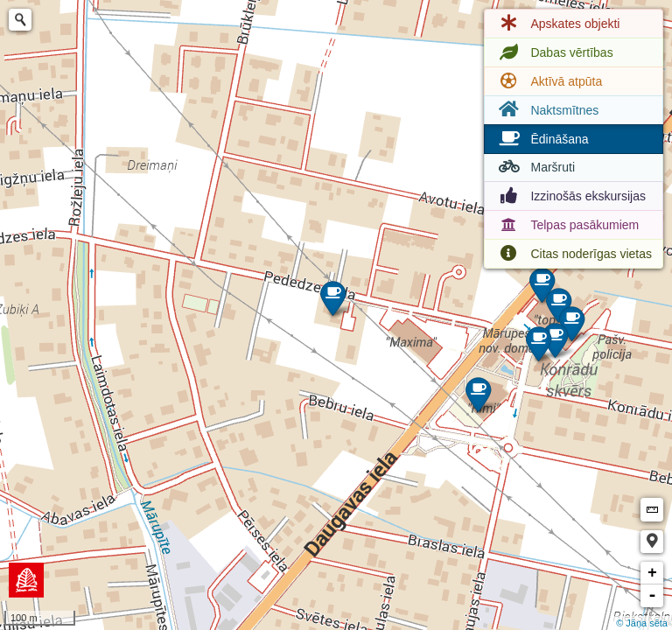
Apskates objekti (557, 24)
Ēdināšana (542, 139)
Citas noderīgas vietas (574, 254)
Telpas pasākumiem (567, 225)
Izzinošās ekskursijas (570, 196)
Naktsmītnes (547, 110)
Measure (652, 510)
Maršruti (535, 167)
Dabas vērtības (554, 52)
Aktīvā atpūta (549, 81)
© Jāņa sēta (642, 623)
